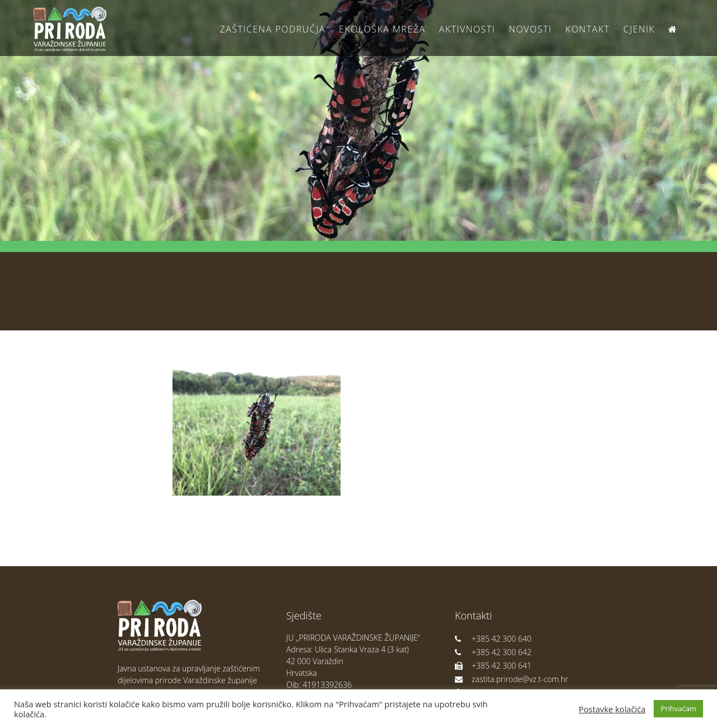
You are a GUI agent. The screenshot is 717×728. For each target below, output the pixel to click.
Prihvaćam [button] (678, 708)
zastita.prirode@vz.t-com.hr (511, 679)
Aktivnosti (467, 29)
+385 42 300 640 (493, 639)
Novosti (530, 29)
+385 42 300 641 (493, 666)
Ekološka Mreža (382, 29)
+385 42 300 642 (493, 652)
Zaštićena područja (272, 29)
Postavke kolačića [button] (612, 709)
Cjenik (639, 29)
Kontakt (587, 29)
